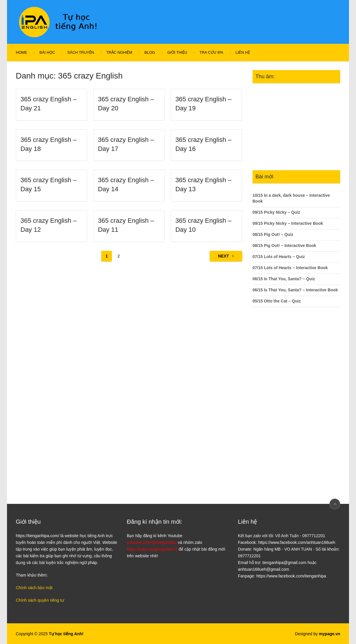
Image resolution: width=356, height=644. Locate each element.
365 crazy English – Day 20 (126, 104)
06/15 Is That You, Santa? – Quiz (284, 279)
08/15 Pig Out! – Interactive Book (284, 246)
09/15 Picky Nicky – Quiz (276, 212)
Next (226, 256)
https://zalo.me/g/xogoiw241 (152, 549)
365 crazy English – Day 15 (49, 185)
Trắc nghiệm (119, 52)
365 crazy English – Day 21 (49, 104)
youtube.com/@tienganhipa (152, 542)
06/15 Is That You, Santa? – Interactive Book (295, 290)
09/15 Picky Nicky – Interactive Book (288, 223)
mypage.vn (330, 634)
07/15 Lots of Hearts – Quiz (279, 257)
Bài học (47, 52)
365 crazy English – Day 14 (126, 185)
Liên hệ (243, 52)
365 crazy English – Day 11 (126, 225)
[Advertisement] (234, 21)
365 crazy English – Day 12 (49, 225)
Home (21, 52)
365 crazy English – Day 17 (126, 144)
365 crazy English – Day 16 (203, 144)
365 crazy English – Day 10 (203, 225)
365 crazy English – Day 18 (49, 144)
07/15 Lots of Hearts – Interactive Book (290, 268)
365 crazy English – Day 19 (203, 104)
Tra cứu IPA (211, 52)
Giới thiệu (177, 52)
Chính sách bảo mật (34, 588)
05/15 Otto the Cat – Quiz (277, 301)
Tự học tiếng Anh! (66, 634)
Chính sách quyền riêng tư (40, 600)
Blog (150, 52)
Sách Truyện (81, 52)
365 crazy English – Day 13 (203, 185)
